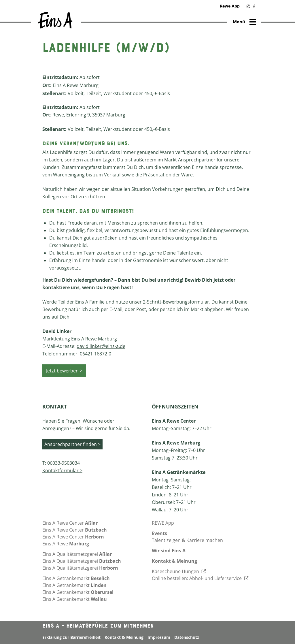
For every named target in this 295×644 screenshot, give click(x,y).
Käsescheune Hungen (179, 571)
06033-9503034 (64, 463)
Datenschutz (187, 637)
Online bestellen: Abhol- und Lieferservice (200, 578)
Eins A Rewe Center (70, 523)
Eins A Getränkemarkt (76, 578)
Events (159, 533)
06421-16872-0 (96, 354)
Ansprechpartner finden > (72, 444)
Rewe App (230, 6)
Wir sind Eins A (169, 551)
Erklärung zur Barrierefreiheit (71, 637)
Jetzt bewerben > (64, 371)
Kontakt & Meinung (174, 561)
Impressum (159, 637)
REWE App (163, 523)
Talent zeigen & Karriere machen (187, 540)
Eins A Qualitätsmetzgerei (77, 554)
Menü (245, 22)
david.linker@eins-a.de (101, 346)
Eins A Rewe (66, 544)
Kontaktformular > (62, 470)
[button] (249, 7)
